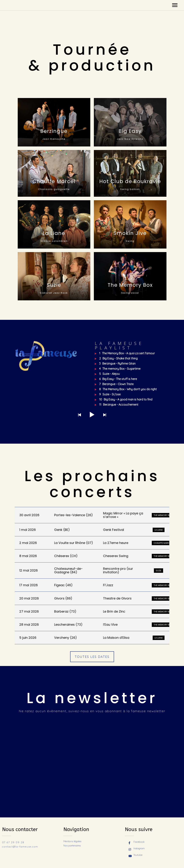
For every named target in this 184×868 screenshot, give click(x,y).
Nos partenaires (72, 846)
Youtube (135, 855)
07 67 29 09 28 (13, 842)
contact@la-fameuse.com (20, 847)
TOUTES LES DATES (92, 657)
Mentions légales (72, 841)
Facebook (137, 842)
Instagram (137, 849)
